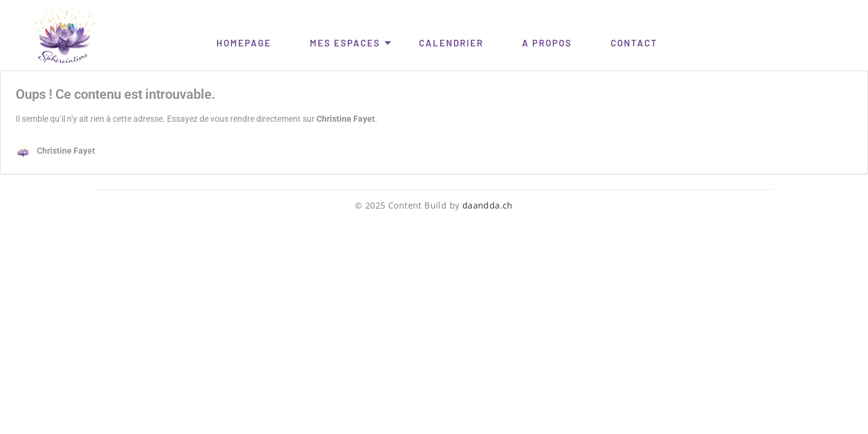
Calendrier (451, 43)
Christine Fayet (346, 119)
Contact (634, 43)
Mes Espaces (347, 42)
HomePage (244, 43)
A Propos (547, 43)
